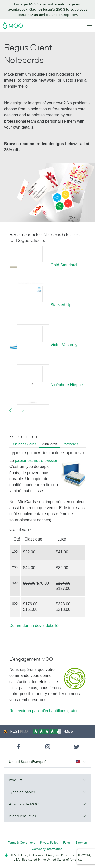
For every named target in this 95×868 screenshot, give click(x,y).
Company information (47, 849)
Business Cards (24, 444)
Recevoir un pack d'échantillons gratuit (44, 711)
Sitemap (81, 843)
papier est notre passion (37, 461)
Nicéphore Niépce (66, 385)
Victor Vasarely (64, 345)
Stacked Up (61, 305)
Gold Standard (63, 265)
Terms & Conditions (21, 843)
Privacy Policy (49, 843)
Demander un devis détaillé (34, 626)
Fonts (67, 843)
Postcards (70, 444)
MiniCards (49, 444)
